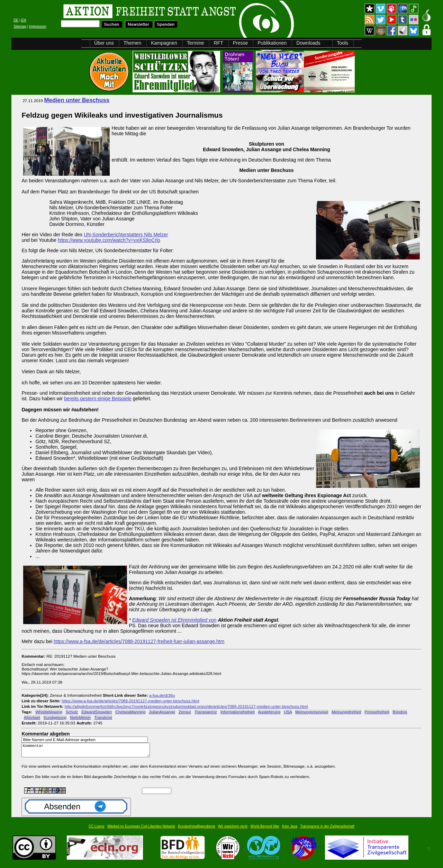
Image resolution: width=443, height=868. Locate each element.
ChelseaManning (130, 712)
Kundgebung (55, 717)
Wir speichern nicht (233, 829)
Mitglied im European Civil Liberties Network (141, 829)
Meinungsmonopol (312, 712)
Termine (196, 43)
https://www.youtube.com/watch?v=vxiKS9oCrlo (109, 240)
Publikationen (272, 43)
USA (288, 712)
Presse (241, 43)
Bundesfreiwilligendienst (196, 829)
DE (16, 20)
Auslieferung (269, 712)
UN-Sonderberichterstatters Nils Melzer (126, 235)
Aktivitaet (32, 717)
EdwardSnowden (97, 712)
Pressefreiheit (377, 712)
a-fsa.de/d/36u (162, 695)
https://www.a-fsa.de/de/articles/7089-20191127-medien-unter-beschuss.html (130, 701)
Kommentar (88, 752)
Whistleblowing (49, 712)
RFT (218, 43)
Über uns (104, 43)
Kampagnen (164, 43)
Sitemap (20, 26)
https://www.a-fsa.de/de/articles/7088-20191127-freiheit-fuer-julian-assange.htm (139, 641)
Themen (132, 43)
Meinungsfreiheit (346, 712)
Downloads (308, 43)
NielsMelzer (80, 717)
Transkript (103, 717)
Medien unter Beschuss (77, 100)
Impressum (38, 26)
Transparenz (206, 712)
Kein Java (290, 829)
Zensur (185, 712)
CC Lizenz (97, 829)
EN (24, 20)
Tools (342, 43)
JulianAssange (162, 712)
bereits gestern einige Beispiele (98, 399)
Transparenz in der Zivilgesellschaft (327, 829)
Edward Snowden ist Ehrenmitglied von (174, 620)
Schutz (72, 712)
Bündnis (400, 712)
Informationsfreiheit (238, 712)
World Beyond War (265, 829)
